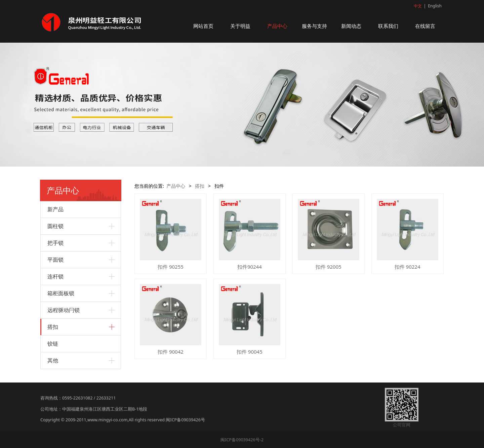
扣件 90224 (408, 267)
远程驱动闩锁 (64, 310)
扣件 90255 (171, 267)
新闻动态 (351, 26)
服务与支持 (314, 26)
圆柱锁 (55, 226)
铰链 (53, 344)
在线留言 (425, 26)
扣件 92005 (329, 267)
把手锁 (55, 243)
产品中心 (277, 26)
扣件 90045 (250, 352)
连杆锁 (55, 276)
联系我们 (388, 26)
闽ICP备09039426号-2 (242, 440)
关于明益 (240, 26)
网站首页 (203, 26)
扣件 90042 (171, 352)
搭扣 (53, 327)
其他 (53, 360)
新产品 (55, 209)
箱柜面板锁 (61, 293)
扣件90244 (250, 267)
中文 (418, 6)
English (435, 6)
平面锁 (55, 260)
